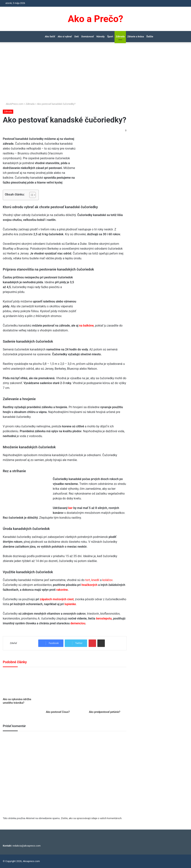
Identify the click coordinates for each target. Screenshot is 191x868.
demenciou (78, 623)
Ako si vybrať (65, 37)
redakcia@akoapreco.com (27, 846)
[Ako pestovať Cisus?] (65, 690)
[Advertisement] (95, 74)
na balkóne (86, 326)
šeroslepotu (104, 618)
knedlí (95, 580)
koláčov (107, 580)
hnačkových (89, 585)
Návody (101, 37)
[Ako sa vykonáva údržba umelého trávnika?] (22, 683)
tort (88, 580)
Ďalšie (150, 37)
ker (70, 508)
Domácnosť (88, 37)
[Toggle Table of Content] (31, 195)
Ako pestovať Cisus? (58, 712)
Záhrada (120, 37)
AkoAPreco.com (13, 104)
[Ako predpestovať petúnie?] (108, 690)
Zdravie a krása (136, 37)
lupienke (70, 604)
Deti (77, 37)
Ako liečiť (50, 37)
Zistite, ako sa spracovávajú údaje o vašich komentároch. (92, 818)
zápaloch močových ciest (57, 599)
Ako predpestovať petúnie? (105, 712)
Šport (110, 37)
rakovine (62, 590)
